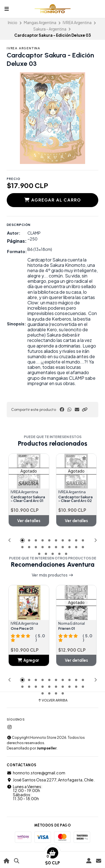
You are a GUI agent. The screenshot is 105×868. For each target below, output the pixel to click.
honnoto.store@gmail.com (36, 773)
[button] (85, 409)
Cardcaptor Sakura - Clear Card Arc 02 (75, 499)
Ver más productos (53, 575)
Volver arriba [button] (53, 700)
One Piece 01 (22, 629)
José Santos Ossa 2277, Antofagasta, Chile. (51, 780)
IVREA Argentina (77, 23)
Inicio (13, 23)
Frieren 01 (67, 629)
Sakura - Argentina (50, 29)
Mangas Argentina (40, 23)
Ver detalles (29, 521)
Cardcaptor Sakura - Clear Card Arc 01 (28, 499)
